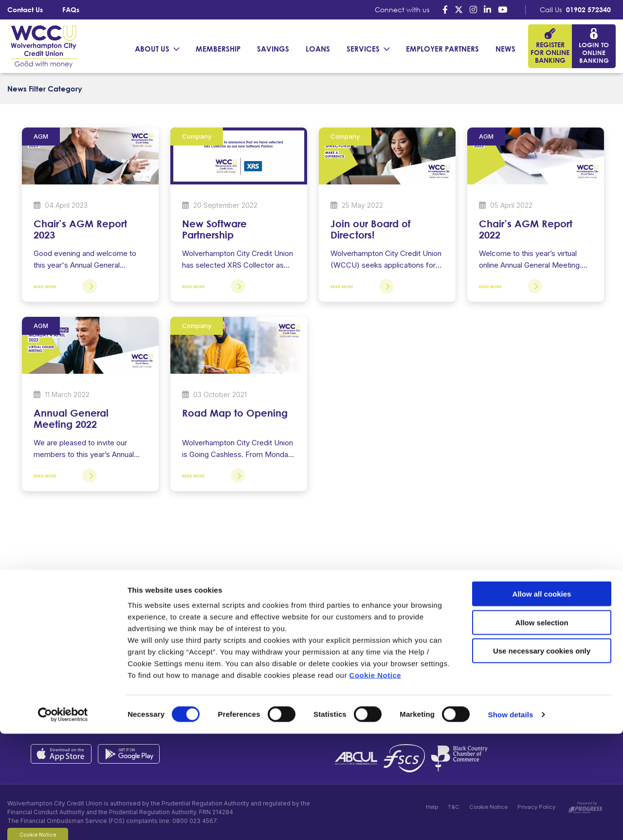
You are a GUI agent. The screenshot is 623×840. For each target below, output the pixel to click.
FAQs (71, 9)
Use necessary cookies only (542, 757)
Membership (218, 49)
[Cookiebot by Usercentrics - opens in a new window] (63, 821)
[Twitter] (459, 9)
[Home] (41, 46)
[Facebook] (445, 9)
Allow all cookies (542, 700)
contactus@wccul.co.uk (119, 673)
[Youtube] (503, 9)
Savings (273, 49)
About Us (152, 49)
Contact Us (25, 9)
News (505, 49)
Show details (511, 821)
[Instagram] (473, 9)
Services (363, 49)
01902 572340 (588, 9)
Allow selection (541, 729)
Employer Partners (442, 49)
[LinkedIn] (487, 9)
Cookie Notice (376, 781)
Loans (318, 49)
